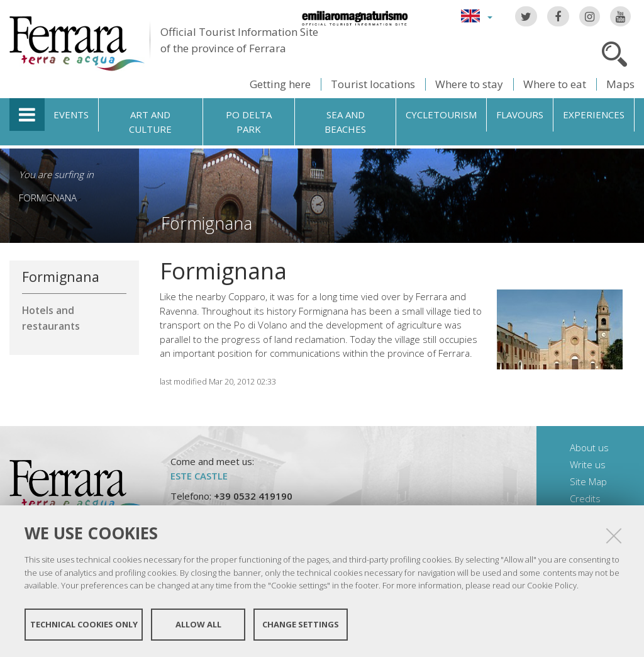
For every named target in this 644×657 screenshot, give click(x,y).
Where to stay (469, 84)
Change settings (301, 624)
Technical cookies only (84, 624)
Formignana (48, 198)
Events (71, 115)
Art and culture (150, 122)
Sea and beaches (345, 122)
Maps (620, 84)
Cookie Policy (552, 585)
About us (589, 447)
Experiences (594, 115)
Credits (585, 498)
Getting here (280, 84)
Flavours (520, 115)
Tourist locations (373, 84)
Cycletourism (441, 115)
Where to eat (555, 84)
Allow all (198, 624)
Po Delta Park (249, 122)
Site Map (588, 481)
